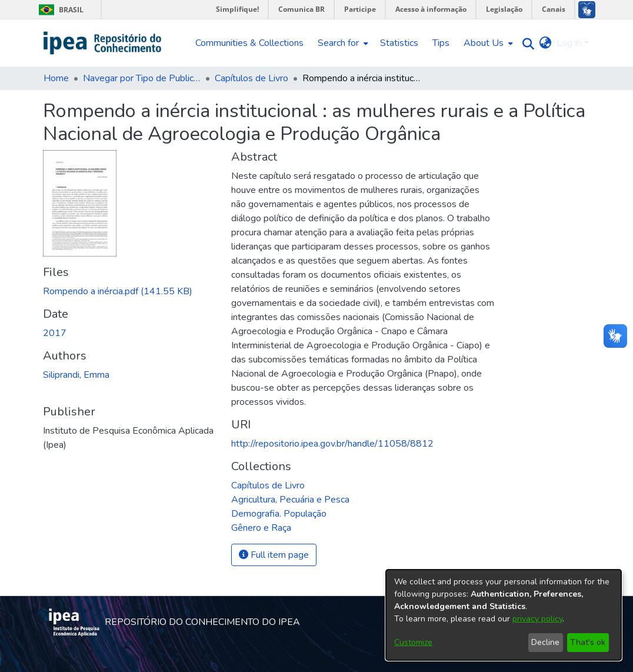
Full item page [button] (274, 555)
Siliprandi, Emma (76, 375)
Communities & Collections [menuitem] (249, 43)
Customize (413, 642)
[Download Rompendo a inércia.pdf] (118, 291)
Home (56, 78)
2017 (55, 333)
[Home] (103, 43)
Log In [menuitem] (569, 43)
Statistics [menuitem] (399, 43)
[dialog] (504, 615)
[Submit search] (526, 43)
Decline (545, 642)
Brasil (59, 10)
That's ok (588, 642)
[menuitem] (342, 43)
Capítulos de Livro (251, 78)
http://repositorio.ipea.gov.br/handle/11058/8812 (332, 444)
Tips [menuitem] (441, 43)
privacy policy (537, 619)
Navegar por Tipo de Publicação (142, 78)
